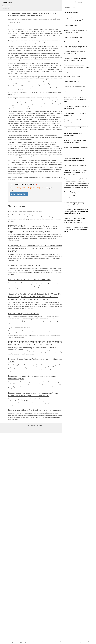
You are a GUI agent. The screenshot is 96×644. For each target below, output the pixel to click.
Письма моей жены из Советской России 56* (29, 280)
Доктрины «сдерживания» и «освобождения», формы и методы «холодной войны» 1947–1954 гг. (74, 19)
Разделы (39, 426)
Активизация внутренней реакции (74, 42)
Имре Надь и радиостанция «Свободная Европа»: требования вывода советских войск (76, 100)
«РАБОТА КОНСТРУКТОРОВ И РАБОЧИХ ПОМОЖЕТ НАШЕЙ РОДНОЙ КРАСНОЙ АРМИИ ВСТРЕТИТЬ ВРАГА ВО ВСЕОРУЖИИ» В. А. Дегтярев (35, 297)
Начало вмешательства (71, 26)
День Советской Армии (19, 328)
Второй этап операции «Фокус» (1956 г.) (76, 47)
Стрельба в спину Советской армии (25, 212)
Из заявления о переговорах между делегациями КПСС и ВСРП (19, 642)
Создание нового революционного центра (76, 147)
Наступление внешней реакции (73, 37)
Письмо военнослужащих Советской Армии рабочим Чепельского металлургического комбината (75, 220)
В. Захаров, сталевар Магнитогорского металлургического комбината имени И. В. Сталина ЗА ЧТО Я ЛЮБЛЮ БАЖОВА (36, 248)
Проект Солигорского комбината (24, 314)
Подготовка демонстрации (72, 81)
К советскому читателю (71, 12)
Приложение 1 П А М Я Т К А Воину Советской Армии (34, 410)
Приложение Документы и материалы (75, 165)
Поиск (79, 2)
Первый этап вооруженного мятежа (74, 86)
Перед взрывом (68, 72)
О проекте (32, 426)
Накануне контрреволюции (72, 77)
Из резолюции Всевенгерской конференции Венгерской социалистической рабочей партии (77, 229)
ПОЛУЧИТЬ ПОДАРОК (19, 194)
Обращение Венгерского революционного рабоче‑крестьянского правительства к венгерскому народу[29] (76, 172)
